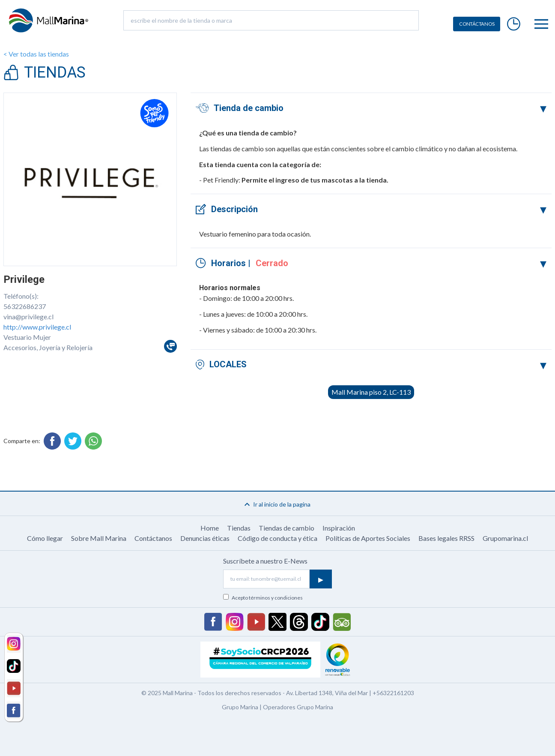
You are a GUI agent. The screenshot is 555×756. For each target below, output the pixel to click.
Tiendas (239, 528)
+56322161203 (393, 693)
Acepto (267, 598)
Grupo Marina (240, 707)
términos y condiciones (276, 598)
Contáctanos (153, 538)
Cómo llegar (45, 538)
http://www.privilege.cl (37, 327)
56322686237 (25, 306)
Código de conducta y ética (277, 538)
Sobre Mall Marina (99, 538)
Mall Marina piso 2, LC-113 (371, 392)
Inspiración (339, 528)
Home (210, 528)
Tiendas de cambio (286, 528)
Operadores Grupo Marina (298, 707)
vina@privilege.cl (28, 316)
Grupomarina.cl (505, 538)
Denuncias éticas (205, 538)
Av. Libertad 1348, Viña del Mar (327, 693)
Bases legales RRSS (446, 538)
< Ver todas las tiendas (36, 54)
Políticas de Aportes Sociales (368, 538)
